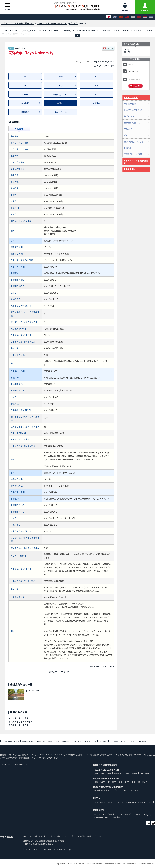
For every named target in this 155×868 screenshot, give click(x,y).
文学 (96, 773)
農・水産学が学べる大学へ (20, 722)
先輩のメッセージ (63, 741)
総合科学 (134, 790)
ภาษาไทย (116, 817)
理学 (127, 782)
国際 (96, 85)
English (97, 814)
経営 (96, 76)
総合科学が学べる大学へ (19, 725)
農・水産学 (143, 782)
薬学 (120, 782)
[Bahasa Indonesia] (145, 17)
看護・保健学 (100, 782)
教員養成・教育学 (102, 790)
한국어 (138, 814)
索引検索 (78, 741)
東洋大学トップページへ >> (61, 672)
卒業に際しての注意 (133, 154)
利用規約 (103, 741)
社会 (61, 85)
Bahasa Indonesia (102, 817)
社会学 (134, 773)
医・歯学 (112, 782)
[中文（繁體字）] (127, 17)
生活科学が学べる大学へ (19, 718)
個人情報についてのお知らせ (123, 741)
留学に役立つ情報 (45, 741)
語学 (103, 773)
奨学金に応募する (132, 123)
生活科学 (116, 790)
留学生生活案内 (131, 97)
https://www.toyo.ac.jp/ (104, 62)
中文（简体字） (110, 814)
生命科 (25, 94)
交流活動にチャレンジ (134, 142)
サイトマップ (91, 741)
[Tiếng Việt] (139, 17)
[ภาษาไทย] (151, 17)
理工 (96, 94)
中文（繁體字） (126, 814)
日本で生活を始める (133, 110)
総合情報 (25, 103)
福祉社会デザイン (61, 94)
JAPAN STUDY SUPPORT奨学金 (139, 802)
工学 (133, 782)
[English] (115, 17)
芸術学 (125, 790)
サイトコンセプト (31, 849)
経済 (61, 76)
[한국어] (133, 17)
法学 (109, 773)
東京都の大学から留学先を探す (14, 764)
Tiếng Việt (147, 814)
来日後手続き (130, 104)
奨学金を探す (130, 169)
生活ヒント (129, 116)
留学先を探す (28, 741)
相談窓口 (128, 148)
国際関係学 (144, 773)
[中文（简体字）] (121, 17)
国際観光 (25, 112)
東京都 (18, 48)
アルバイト (129, 129)
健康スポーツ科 (61, 112)
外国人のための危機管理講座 (136, 162)
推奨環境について (146, 741)
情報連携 (96, 103)
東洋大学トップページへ (104, 66)
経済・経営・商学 (121, 773)
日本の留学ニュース (11, 741)
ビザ (126, 135)
